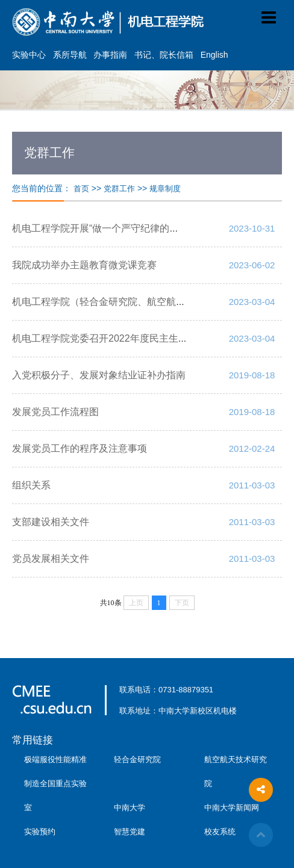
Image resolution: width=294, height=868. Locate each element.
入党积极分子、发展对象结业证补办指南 (99, 375)
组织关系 (31, 485)
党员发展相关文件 (51, 559)
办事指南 (110, 55)
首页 (81, 189)
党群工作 (119, 189)
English (214, 55)
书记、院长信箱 (164, 55)
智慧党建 (130, 832)
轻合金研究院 (137, 759)
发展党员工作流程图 (55, 412)
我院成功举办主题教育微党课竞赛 (84, 265)
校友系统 (220, 832)
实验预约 (40, 832)
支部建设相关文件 (51, 522)
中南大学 (130, 808)
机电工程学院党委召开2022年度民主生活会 (105, 338)
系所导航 (70, 55)
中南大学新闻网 (232, 808)
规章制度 (165, 189)
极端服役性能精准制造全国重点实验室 (55, 783)
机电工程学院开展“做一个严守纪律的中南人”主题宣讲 (126, 228)
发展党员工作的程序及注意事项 (80, 448)
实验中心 (29, 55)
